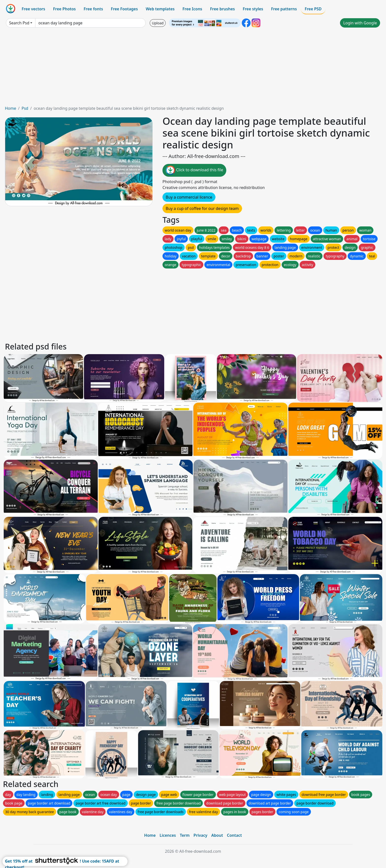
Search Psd (19, 23)
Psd (25, 108)
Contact (234, 835)
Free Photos (64, 9)
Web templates (160, 9)
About (217, 835)
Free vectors (33, 9)
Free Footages (124, 9)
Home (11, 108)
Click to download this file (194, 170)
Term (185, 835)
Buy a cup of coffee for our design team (202, 208)
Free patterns (284, 9)
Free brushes (222, 9)
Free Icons (192, 9)
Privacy (200, 835)
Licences (168, 835)
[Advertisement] (193, 68)
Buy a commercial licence (189, 197)
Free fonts (93, 9)
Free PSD (313, 9)
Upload (158, 23)
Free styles (253, 9)
